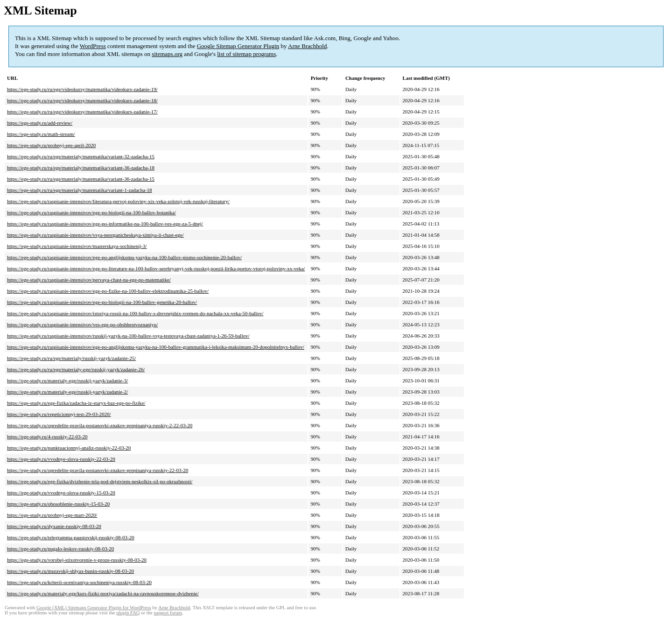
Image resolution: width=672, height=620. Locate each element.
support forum (168, 613)
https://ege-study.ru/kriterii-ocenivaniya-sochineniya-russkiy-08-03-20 (79, 582)
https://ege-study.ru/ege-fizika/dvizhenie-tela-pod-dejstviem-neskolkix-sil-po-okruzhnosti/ (100, 481)
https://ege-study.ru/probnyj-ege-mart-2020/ (52, 515)
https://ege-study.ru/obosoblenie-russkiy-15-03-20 (58, 504)
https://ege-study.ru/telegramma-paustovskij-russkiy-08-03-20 (71, 537)
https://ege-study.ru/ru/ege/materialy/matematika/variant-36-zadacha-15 (81, 179)
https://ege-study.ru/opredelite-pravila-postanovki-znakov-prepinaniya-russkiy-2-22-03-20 (100, 425)
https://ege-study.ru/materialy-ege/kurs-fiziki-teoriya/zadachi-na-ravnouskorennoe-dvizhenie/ (103, 593)
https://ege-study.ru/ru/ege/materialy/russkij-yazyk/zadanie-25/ (71, 358)
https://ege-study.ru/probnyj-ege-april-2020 (51, 145)
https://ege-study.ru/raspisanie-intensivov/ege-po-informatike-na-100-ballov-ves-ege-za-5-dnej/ (105, 224)
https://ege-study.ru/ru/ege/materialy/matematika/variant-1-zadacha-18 (80, 190)
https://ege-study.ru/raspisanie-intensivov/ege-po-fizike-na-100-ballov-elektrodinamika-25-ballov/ (108, 291)
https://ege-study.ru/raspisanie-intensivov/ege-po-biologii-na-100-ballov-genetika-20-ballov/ (102, 302)
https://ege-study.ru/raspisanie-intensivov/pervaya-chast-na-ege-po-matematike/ (89, 280)
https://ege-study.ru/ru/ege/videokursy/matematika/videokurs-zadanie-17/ (82, 112)
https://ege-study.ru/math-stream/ (41, 134)
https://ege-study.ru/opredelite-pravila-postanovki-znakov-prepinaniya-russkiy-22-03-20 (98, 470)
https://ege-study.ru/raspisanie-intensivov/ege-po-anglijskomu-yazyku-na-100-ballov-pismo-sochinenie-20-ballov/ (124, 257)
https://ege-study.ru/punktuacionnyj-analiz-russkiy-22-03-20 (69, 448)
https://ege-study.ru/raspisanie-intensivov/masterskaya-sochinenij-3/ (77, 246)
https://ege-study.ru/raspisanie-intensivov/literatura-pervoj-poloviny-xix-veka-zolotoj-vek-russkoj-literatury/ (118, 201)
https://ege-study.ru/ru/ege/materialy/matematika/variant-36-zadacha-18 (81, 168)
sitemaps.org (167, 54)
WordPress (93, 46)
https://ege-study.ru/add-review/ (40, 123)
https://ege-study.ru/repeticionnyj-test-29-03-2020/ (59, 414)
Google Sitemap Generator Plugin (238, 46)
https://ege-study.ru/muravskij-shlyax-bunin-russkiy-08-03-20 (70, 571)
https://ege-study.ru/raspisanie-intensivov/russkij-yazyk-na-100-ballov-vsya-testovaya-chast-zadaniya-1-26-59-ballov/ (128, 336)
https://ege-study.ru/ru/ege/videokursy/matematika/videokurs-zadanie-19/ (82, 89)
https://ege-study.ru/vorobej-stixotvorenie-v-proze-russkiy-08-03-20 (77, 560)
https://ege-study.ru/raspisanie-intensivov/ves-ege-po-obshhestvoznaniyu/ (82, 324)
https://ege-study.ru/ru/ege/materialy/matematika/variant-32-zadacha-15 (81, 156)
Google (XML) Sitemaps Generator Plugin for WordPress (94, 608)
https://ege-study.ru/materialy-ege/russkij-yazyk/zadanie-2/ (67, 392)
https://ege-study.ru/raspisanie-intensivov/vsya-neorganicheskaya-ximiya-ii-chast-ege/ (95, 235)
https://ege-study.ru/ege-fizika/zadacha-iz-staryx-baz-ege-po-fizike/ (76, 403)
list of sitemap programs (246, 54)
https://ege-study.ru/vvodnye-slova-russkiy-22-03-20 (61, 459)
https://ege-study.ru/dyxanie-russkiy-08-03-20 (54, 526)
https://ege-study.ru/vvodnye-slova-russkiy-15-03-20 (61, 493)
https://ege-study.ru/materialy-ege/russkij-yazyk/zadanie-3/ (67, 380)
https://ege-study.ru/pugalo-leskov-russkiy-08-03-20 (60, 549)
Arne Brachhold (307, 46)
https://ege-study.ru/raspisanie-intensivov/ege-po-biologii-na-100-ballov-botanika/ (91, 212)
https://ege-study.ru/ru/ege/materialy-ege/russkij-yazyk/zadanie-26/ (76, 369)
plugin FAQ (128, 613)
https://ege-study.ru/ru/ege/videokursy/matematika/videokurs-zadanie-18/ (82, 100)
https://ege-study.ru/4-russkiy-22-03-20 (47, 437)
